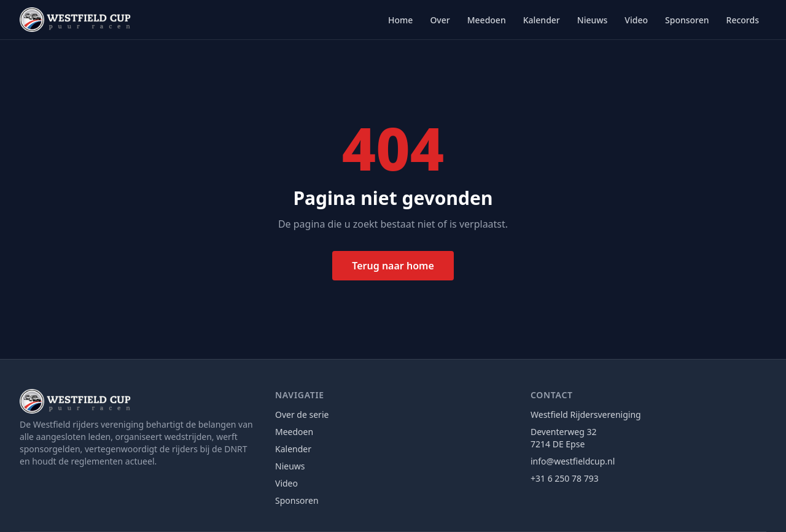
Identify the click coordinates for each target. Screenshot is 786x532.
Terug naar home (393, 266)
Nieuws (593, 20)
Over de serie (302, 414)
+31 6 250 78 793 (565, 478)
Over (440, 20)
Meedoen (487, 20)
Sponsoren (687, 20)
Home (400, 20)
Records (743, 20)
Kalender (542, 20)
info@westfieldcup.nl (573, 461)
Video (636, 20)
